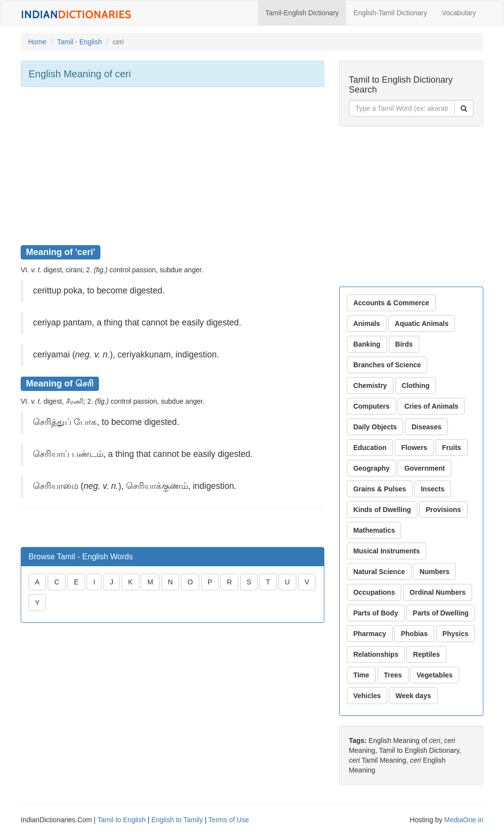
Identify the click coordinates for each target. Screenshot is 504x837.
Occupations (374, 592)
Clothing (416, 386)
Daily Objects (375, 427)
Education (370, 448)
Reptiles (426, 654)
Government (424, 468)
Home (37, 42)
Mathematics (374, 530)
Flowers (414, 448)
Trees (393, 675)
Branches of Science (387, 365)
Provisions (443, 510)
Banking (367, 344)
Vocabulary (459, 13)
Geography (372, 468)
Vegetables (434, 675)
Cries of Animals (431, 406)
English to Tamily (177, 820)
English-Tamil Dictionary (390, 13)
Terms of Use (228, 820)
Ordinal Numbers (438, 592)
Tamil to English (122, 820)
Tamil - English (79, 42)
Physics (456, 634)
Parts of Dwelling (441, 613)
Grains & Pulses (380, 489)
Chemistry (370, 386)
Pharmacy (370, 634)
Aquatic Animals (422, 323)
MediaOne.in (464, 820)
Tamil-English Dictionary (302, 13)
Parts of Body (376, 613)
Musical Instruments (387, 551)
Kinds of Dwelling (382, 510)
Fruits (452, 448)
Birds (404, 344)
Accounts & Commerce (391, 303)
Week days (413, 696)
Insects (433, 489)
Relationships (376, 654)
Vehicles (367, 696)
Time (361, 675)
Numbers (435, 572)
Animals (367, 323)
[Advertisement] (173, 166)
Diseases (426, 427)
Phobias (414, 634)
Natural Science (379, 572)
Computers (372, 406)
